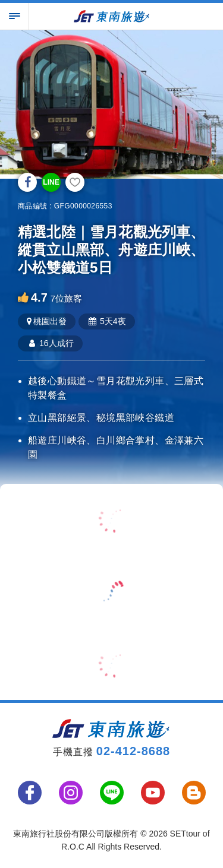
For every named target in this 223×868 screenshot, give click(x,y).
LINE (51, 182)
